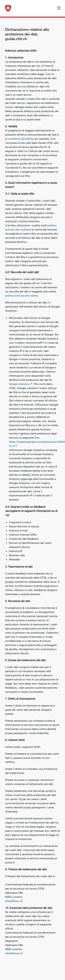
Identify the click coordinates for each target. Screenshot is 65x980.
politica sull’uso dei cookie (21, 295)
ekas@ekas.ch (14, 901)
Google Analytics (19, 384)
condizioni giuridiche (21, 139)
